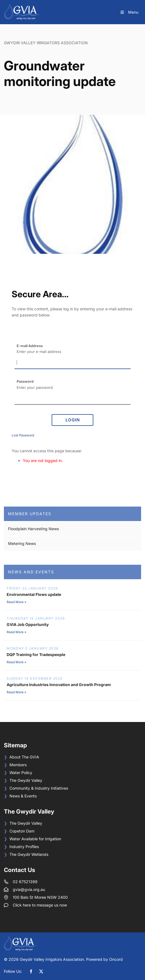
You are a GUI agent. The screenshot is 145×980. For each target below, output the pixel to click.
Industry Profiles (24, 847)
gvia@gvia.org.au (29, 889)
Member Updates (30, 514)
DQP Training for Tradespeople (36, 654)
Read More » (17, 602)
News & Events (23, 796)
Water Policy (21, 773)
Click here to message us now (40, 905)
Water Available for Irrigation (35, 839)
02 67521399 (25, 882)
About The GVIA (24, 757)
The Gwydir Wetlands (29, 854)
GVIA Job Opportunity (28, 624)
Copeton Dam (22, 831)
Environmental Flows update (34, 594)
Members (18, 765)
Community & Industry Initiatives (39, 788)
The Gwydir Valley (26, 780)
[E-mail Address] (72, 363)
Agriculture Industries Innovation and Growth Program (59, 685)
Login (73, 420)
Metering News (22, 543)
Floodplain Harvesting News (33, 529)
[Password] (72, 399)
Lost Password (23, 435)
